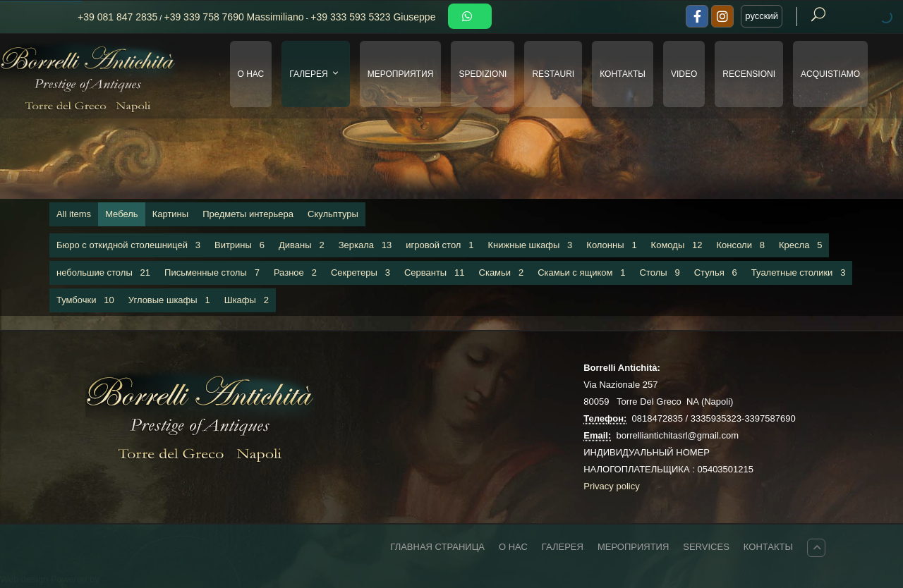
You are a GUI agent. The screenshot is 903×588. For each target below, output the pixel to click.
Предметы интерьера (248, 214)
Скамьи (502, 272)
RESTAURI (553, 74)
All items (74, 214)
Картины (171, 214)
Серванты (435, 272)
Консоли (741, 245)
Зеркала (365, 245)
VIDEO (684, 74)
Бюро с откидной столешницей (128, 245)
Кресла (800, 245)
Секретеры (360, 272)
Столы (660, 272)
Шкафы (247, 300)
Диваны (302, 245)
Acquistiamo (830, 74)
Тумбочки (85, 300)
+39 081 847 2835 (117, 17)
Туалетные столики (799, 272)
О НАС (251, 74)
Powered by (75, 579)
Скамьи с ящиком (581, 272)
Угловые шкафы (169, 300)
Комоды (677, 245)
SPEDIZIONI (483, 74)
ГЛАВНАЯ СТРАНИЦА (437, 547)
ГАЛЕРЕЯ (316, 74)
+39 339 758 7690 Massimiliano (234, 17)
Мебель (122, 214)
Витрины (240, 245)
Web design (25, 579)
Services (706, 547)
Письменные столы (212, 272)
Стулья (716, 272)
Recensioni (749, 74)
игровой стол (440, 245)
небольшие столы (103, 272)
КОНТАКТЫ (623, 74)
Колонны (611, 245)
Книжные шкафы (531, 245)
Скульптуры (333, 214)
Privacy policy (611, 486)
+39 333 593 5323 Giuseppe (373, 17)
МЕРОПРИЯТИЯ (401, 74)
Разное (295, 272)
